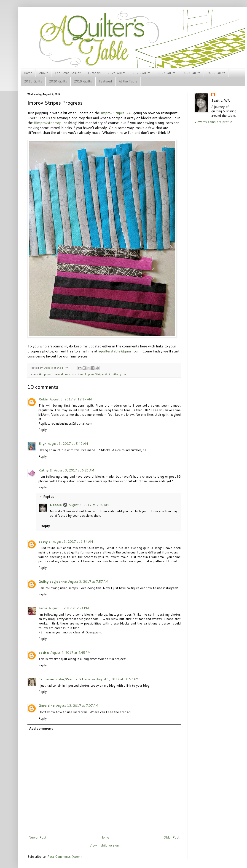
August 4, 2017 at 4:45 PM (70, 653)
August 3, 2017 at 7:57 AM (88, 582)
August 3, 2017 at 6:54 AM (73, 542)
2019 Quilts (83, 81)
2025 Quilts (141, 73)
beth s (44, 653)
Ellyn (42, 444)
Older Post (171, 837)
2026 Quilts (117, 73)
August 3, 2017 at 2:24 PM (69, 608)
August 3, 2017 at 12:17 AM (71, 399)
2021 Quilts (33, 81)
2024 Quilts (166, 73)
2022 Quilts (216, 73)
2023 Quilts (191, 73)
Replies (49, 497)
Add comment (41, 728)
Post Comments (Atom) (64, 857)
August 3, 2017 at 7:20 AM (89, 505)
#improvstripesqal (48, 123)
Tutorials (94, 73)
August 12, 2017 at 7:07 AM (77, 706)
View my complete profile (213, 122)
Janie (43, 608)
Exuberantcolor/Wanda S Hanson (67, 679)
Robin (43, 399)
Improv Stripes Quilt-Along (103, 374)
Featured (105, 81)
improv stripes (74, 374)
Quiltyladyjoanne (53, 582)
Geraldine (47, 706)
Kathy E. (46, 470)
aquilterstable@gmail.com (119, 351)
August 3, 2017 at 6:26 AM (74, 470)
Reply (43, 430)
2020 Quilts (58, 81)
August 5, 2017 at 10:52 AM (117, 679)
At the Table (128, 81)
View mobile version (104, 845)
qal (125, 374)
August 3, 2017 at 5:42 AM (68, 444)
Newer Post (38, 837)
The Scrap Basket (68, 73)
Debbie (48, 368)
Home (28, 73)
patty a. (45, 542)
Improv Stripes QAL (117, 113)
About (43, 73)
